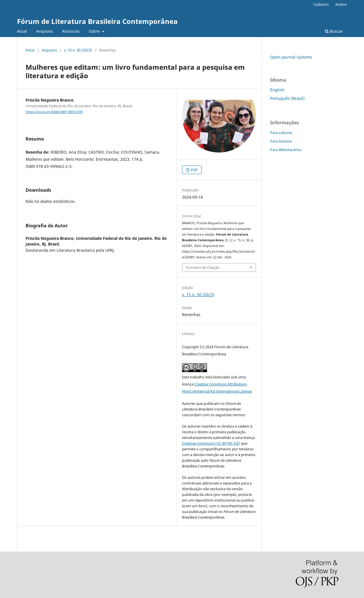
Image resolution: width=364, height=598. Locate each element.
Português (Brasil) (287, 98)
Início (30, 50)
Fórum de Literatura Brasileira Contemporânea (97, 21)
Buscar (334, 31)
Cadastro (321, 4)
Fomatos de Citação (203, 267)
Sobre (95, 31)
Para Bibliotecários (286, 150)
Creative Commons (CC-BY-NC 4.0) (211, 443)
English (277, 90)
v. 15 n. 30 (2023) (78, 50)
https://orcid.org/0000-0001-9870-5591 (54, 112)
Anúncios (71, 31)
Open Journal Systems (291, 57)
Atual (22, 31)
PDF (194, 170)
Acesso (341, 4)
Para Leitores (281, 133)
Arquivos (45, 31)
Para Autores (281, 141)
